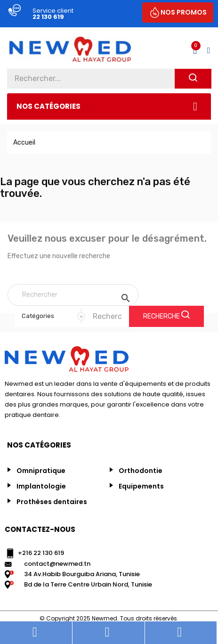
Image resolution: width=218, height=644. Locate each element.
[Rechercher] (73, 295)
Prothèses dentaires (52, 502)
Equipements (141, 486)
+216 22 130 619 (41, 553)
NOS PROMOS (184, 12)
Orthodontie (141, 471)
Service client (53, 11)
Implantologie (41, 486)
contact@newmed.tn (57, 564)
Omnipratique (41, 471)
